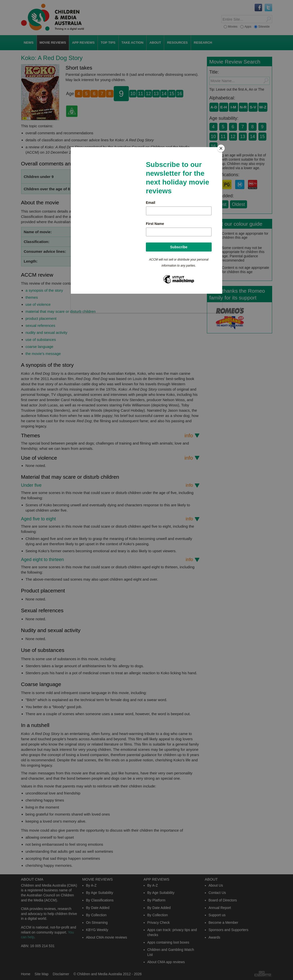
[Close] (221, 148)
